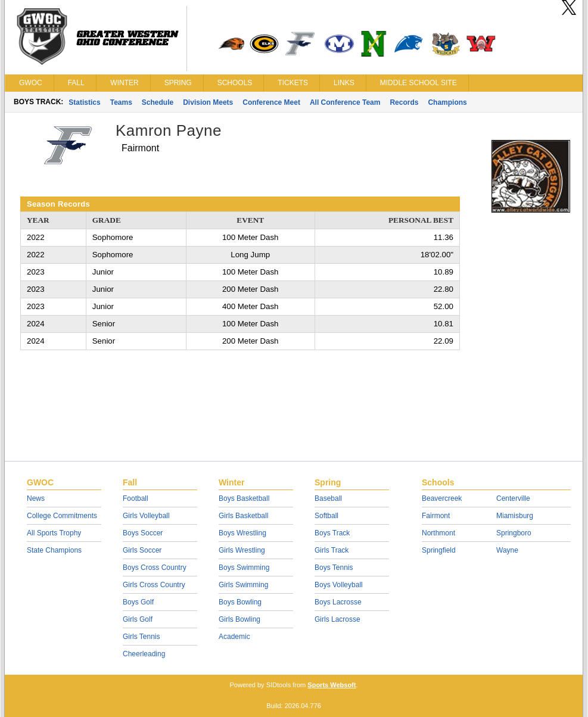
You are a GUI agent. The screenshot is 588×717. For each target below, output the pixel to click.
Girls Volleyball (146, 516)
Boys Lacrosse (338, 602)
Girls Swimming (243, 585)
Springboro (514, 533)
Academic (234, 637)
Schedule (158, 102)
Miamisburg (515, 516)
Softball (326, 516)
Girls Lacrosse (337, 619)
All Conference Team (345, 102)
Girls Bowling (239, 619)
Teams (121, 102)
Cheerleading (144, 654)
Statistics (84, 102)
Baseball (328, 498)
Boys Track (332, 533)
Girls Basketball (243, 516)
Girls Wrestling (242, 550)
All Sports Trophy (54, 533)
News (36, 498)
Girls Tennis (141, 637)
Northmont (438, 533)
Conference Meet (271, 102)
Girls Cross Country (154, 585)
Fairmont (436, 516)
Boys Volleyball (339, 585)
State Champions (54, 550)
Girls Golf (138, 619)
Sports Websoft (332, 685)
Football (136, 498)
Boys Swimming (244, 568)
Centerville (513, 498)
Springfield (439, 550)
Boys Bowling (240, 602)
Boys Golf (138, 602)
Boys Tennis (334, 568)
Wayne (507, 550)
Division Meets (208, 102)
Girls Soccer (142, 550)
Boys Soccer (143, 533)
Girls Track (332, 550)
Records (404, 102)
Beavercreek (442, 498)
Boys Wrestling (242, 533)
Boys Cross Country (155, 568)
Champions (447, 102)
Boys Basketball (244, 498)
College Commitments (62, 516)
